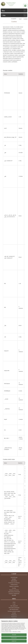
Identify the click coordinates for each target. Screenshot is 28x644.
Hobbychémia (14, 585)
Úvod (20, 19)
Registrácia (14, 617)
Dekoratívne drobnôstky (14, 592)
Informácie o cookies (17, 632)
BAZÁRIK (14, 595)
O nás (14, 604)
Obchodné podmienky (14, 608)
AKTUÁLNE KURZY (14, 609)
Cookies (25, 19)
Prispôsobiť (14, 638)
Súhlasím (14, 635)
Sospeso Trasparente (14, 594)
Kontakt (14, 613)
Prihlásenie (14, 615)
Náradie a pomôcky (14, 590)
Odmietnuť (14, 641)
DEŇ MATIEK (14, 581)
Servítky (14, 588)
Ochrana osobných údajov (14, 611)
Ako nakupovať (14, 606)
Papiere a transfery (14, 586)
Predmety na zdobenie (14, 583)
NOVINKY (14, 579)
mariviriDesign (14, 577)
